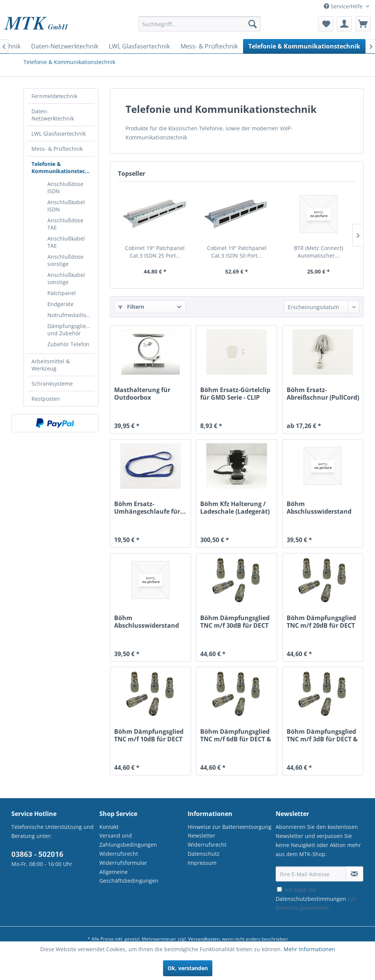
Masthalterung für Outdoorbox (142, 394)
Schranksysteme (52, 384)
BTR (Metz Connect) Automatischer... (319, 252)
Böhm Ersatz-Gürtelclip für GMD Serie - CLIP (235, 394)
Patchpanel (62, 293)
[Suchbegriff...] (199, 24)
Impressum (202, 863)
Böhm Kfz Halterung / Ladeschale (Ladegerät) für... (235, 508)
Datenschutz (204, 854)
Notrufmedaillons (70, 315)
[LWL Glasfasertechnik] (139, 46)
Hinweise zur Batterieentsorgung (230, 827)
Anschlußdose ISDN (65, 188)
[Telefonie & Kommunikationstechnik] (304, 46)
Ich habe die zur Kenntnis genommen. (316, 899)
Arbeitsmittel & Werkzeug (51, 365)
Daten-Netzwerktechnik (53, 115)
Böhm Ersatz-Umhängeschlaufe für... (150, 508)
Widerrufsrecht (119, 854)
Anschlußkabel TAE (66, 242)
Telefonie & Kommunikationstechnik (63, 167)
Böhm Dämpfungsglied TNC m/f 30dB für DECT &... (235, 622)
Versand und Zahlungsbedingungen (128, 840)
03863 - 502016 (37, 854)
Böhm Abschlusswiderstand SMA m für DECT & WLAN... (319, 508)
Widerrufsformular (123, 863)
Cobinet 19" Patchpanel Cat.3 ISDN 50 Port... (237, 252)
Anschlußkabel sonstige (66, 278)
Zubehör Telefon (68, 344)
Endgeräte (60, 304)
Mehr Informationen (309, 949)
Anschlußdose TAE (65, 224)
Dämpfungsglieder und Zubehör (71, 330)
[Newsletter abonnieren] (355, 874)
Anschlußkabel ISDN (66, 206)
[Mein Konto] (344, 24)
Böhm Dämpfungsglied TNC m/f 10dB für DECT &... (149, 735)
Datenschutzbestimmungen (311, 899)
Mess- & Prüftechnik (57, 149)
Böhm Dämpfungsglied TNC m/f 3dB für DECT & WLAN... (322, 735)
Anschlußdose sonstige (65, 260)
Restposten (46, 399)
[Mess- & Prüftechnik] (209, 46)
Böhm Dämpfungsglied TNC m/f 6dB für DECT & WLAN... (236, 735)
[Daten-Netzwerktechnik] (65, 46)
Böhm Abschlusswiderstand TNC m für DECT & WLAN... (147, 622)
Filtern (131, 307)
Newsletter (202, 835)
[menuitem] (199, 27)
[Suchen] (253, 24)
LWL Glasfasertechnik (59, 134)
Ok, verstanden (188, 968)
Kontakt (109, 827)
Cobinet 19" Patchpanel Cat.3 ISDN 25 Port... (155, 252)
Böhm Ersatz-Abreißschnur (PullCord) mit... (323, 394)
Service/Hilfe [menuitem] (344, 6)
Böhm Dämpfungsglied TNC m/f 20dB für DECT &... (321, 622)
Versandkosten (204, 939)
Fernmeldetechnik (54, 96)
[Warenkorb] (363, 24)
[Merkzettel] (326, 24)
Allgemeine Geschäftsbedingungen (129, 876)
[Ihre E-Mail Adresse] (311, 874)
